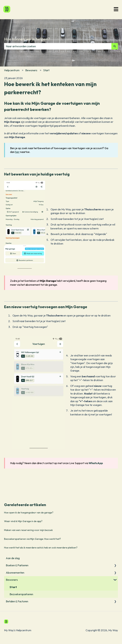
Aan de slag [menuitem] (13, 558)
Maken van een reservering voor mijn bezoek (28, 530)
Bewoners (31, 70)
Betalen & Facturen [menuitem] (17, 601)
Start (46, 70)
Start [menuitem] (13, 587)
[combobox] (58, 46)
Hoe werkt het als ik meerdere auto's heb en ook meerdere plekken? (41, 548)
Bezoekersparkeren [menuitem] (21, 594)
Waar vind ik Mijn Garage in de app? (23, 521)
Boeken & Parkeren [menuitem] (17, 565)
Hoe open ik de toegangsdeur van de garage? (29, 513)
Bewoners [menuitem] (12, 580)
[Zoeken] (115, 46)
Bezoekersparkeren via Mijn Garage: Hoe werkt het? (32, 539)
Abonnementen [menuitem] (15, 573)
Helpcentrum (12, 70)
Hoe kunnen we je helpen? (27, 39)
